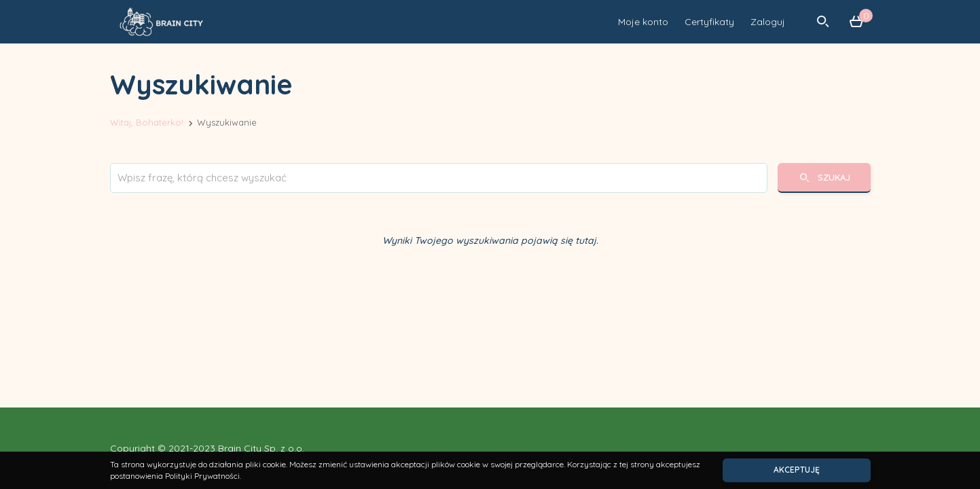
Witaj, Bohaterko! (147, 122)
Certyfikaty (709, 22)
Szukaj (824, 178)
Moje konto (643, 22)
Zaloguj (768, 22)
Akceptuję (797, 470)
